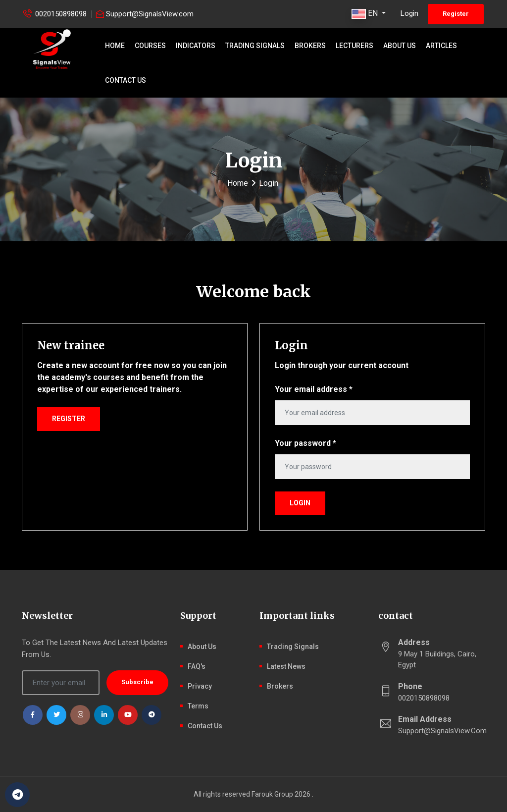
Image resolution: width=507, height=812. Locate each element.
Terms (198, 706)
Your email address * (314, 389)
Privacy (200, 686)
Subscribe (137, 682)
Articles (441, 46)
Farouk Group (272, 794)
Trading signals (255, 46)
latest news (286, 666)
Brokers (310, 46)
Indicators (196, 46)
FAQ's (197, 666)
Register (456, 14)
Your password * (305, 443)
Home (115, 46)
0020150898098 (61, 14)
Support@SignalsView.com (150, 14)
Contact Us (126, 80)
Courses (150, 46)
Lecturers (355, 46)
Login (409, 13)
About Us (400, 46)
